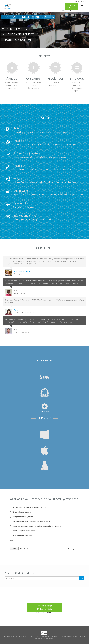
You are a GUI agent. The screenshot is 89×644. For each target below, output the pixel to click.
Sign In (84, 2)
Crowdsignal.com (74, 549)
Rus (78, 2)
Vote (14, 549)
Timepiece (62, 636)
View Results (25, 549)
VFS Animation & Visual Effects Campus (28, 636)
